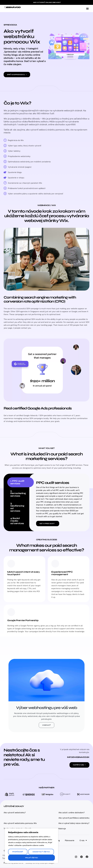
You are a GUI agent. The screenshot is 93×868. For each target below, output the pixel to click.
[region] (31, 846)
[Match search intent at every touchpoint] (11, 564)
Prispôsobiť (18, 852)
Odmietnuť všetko (41, 852)
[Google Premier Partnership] (11, 612)
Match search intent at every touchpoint (21, 573)
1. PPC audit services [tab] (17, 482)
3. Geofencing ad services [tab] (17, 507)
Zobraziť (46, 725)
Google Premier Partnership (24, 620)
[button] (87, 9)
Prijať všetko (31, 858)
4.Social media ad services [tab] (17, 521)
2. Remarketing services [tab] (18, 493)
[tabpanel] (60, 502)
